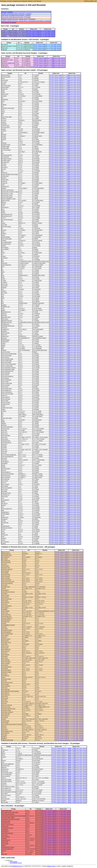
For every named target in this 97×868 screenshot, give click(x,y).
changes (34, 31)
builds (49, 31)
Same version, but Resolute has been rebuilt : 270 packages (16, 17)
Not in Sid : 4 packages (7, 12)
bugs (46, 31)
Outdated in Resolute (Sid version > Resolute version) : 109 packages (18, 19)
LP (44, 31)
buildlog (38, 31)
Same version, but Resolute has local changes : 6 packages (16, 16)
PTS (28, 31)
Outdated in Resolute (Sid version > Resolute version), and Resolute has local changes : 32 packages (26, 21)
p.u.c (42, 31)
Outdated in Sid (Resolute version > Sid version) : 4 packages (16, 14)
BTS (30, 31)
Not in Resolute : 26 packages (9, 22)
